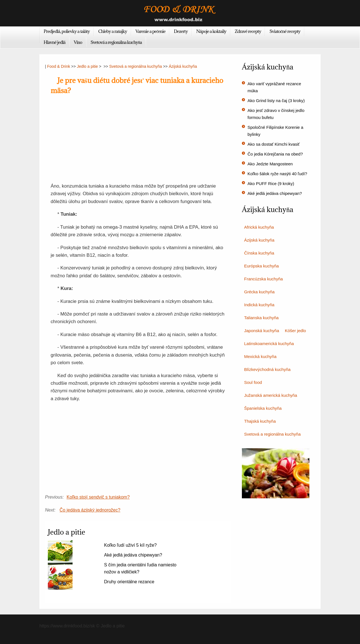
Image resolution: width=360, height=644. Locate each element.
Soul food (253, 382)
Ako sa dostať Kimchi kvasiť (274, 144)
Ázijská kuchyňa (183, 66)
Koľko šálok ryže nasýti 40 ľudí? (277, 174)
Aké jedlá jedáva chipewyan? (133, 555)
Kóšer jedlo (295, 331)
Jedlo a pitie (87, 66)
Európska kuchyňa (261, 266)
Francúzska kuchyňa (264, 279)
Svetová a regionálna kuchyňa (116, 42)
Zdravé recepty (248, 31)
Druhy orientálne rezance (129, 582)
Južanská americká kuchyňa (271, 395)
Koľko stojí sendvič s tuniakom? (98, 497)
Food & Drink (59, 66)
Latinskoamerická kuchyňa (269, 344)
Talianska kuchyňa (261, 318)
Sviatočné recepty (285, 31)
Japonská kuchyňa (262, 331)
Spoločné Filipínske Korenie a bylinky (275, 131)
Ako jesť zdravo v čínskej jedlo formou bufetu (276, 114)
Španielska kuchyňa (263, 408)
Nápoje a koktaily (211, 31)
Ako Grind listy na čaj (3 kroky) (276, 101)
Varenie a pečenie (151, 31)
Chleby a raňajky (112, 31)
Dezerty (181, 31)
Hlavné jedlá (54, 42)
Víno (78, 42)
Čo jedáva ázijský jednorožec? (90, 510)
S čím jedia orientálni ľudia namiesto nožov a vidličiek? (140, 568)
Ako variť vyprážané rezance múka (274, 87)
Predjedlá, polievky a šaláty (67, 31)
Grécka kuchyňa (259, 292)
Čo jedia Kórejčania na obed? (275, 154)
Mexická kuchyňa (260, 356)
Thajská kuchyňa (260, 421)
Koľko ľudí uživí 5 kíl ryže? (130, 545)
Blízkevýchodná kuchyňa (267, 369)
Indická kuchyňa (259, 305)
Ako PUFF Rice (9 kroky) (271, 183)
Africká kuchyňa (259, 227)
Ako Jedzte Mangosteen (270, 164)
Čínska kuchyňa (259, 253)
